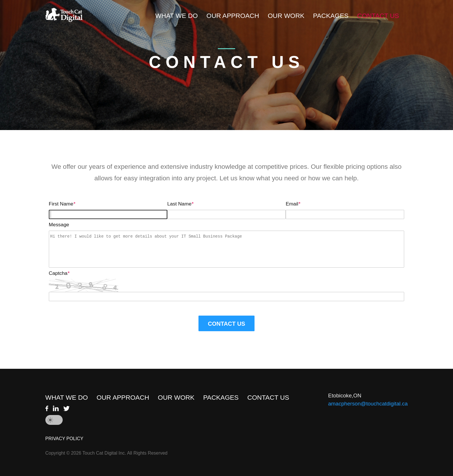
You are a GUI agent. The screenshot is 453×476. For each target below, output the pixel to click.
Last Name (180, 204)
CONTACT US (378, 16)
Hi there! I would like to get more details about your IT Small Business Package (226, 249)
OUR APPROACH (233, 16)
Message (59, 225)
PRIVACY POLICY (64, 439)
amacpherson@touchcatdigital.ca (368, 404)
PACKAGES (331, 16)
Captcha (59, 273)
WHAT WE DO (176, 16)
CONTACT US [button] (226, 324)
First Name (62, 204)
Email (293, 204)
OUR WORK (286, 16)
